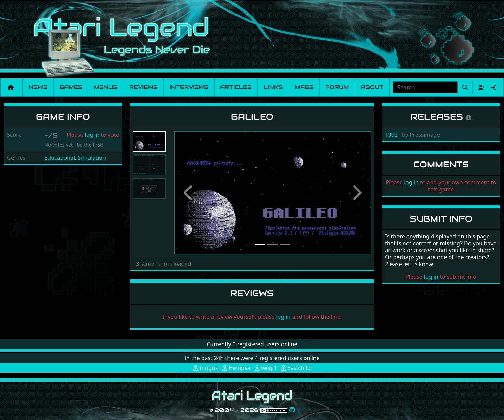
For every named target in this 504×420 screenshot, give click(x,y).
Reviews (143, 87)
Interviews (189, 87)
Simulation (92, 158)
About (372, 87)
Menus (106, 87)
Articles (236, 87)
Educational (60, 158)
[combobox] (425, 87)
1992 (391, 135)
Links (273, 87)
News (38, 87)
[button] (189, 193)
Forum (337, 87)
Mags (304, 87)
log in (92, 135)
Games (71, 87)
